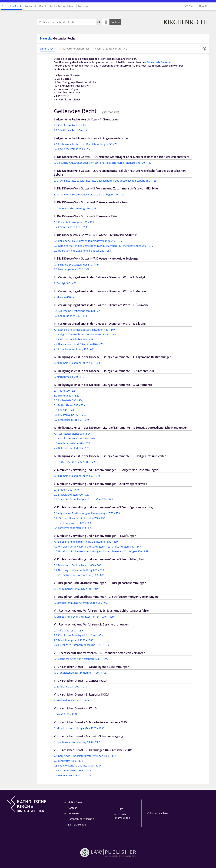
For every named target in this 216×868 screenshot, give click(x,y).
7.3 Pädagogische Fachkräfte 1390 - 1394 (78, 766)
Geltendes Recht (11, 6)
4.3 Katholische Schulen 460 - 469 (74, 339)
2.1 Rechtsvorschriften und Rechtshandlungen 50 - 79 (86, 144)
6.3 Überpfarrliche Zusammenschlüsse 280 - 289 (82, 251)
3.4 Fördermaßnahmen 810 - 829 (73, 528)
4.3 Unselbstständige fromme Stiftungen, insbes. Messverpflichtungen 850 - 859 (101, 551)
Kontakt (72, 808)
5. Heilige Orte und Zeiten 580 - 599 (75, 462)
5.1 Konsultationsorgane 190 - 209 (74, 222)
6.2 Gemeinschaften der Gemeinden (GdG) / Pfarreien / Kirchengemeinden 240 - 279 (103, 246)
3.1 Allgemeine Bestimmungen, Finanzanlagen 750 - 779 (87, 513)
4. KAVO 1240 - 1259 (66, 714)
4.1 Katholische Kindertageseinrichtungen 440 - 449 (84, 330)
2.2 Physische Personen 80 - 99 (72, 149)
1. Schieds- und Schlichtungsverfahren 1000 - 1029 (84, 617)
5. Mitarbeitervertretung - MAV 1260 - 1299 (79, 728)
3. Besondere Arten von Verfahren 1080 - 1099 (81, 659)
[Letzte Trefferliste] (105, 22)
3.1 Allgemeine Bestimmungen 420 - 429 (78, 311)
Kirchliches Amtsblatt (62, 6)
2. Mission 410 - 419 (66, 297)
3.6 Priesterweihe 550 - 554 (70, 415)
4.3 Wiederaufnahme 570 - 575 (72, 443)
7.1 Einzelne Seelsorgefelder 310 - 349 (76, 265)
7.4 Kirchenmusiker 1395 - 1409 (72, 770)
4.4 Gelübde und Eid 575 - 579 (72, 448)
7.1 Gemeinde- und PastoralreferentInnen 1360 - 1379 (86, 756)
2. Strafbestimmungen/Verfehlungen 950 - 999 (81, 603)
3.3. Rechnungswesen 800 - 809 (72, 523)
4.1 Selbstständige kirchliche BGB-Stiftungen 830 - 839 (86, 542)
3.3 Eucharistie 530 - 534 (68, 400)
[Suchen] (115, 22)
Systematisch (47, 49)
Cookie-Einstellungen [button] (122, 816)
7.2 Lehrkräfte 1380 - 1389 (69, 761)
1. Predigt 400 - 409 (65, 283)
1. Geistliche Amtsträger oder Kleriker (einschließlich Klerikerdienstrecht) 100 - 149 (103, 163)
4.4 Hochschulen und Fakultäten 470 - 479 (79, 344)
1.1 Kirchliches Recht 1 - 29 (70, 125)
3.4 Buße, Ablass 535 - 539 (69, 405)
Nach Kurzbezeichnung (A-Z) (111, 49)
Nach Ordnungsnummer (75, 49)
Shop (190, 6)
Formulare (84, 6)
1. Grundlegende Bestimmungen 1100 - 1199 (80, 673)
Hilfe (120, 809)
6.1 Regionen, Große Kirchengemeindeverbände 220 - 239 (88, 241)
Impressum (74, 813)
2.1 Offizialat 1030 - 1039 (68, 630)
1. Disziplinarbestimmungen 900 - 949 (76, 589)
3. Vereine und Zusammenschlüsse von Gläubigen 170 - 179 (89, 194)
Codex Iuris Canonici (159, 62)
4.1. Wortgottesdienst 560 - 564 (72, 434)
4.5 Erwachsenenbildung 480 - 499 (74, 349)
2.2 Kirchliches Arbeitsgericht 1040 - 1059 (78, 635)
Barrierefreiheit (77, 825)
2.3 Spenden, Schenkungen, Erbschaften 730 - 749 (83, 499)
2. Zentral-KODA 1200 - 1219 (70, 687)
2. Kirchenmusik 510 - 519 (69, 377)
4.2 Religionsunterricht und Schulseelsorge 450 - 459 (85, 334)
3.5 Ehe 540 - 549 (64, 410)
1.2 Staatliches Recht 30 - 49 (70, 130)
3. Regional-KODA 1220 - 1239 (71, 700)
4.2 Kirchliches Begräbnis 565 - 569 (74, 438)
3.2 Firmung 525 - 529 (67, 396)
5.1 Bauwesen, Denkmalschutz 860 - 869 (77, 565)
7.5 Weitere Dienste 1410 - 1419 (72, 775)
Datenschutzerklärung (81, 819)
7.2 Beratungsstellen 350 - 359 (72, 269)
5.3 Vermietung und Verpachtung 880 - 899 (79, 575)
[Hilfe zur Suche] (99, 22)
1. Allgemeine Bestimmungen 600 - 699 (77, 476)
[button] (214, 6)
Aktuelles (204, 6)
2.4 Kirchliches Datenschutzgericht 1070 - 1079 (81, 645)
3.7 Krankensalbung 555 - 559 (71, 420)
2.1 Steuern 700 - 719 (66, 490)
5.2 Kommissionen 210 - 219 (70, 227)
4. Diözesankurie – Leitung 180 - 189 (75, 208)
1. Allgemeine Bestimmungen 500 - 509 (77, 363)
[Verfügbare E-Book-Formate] (204, 49)
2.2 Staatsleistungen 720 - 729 (72, 495)
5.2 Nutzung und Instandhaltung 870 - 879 (79, 570)
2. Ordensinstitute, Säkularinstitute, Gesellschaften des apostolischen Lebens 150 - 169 (105, 181)
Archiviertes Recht (35, 6)
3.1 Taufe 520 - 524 (65, 391)
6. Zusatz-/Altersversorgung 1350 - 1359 (77, 742)
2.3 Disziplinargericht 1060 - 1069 (74, 640)
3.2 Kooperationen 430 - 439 (70, 316)
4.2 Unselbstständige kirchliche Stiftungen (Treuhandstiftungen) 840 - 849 (97, 547)
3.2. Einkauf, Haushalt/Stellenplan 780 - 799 (79, 518)
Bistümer (75, 802)
